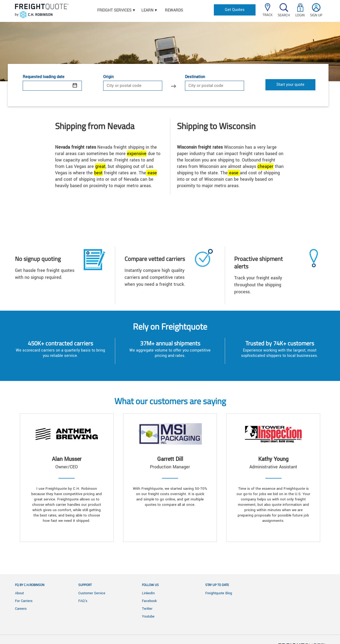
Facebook (149, 601)
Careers (21, 609)
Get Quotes (235, 10)
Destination (195, 77)
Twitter (147, 609)
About (19, 593)
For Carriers (24, 601)
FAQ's (83, 601)
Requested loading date (44, 77)
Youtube (148, 616)
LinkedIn (148, 593)
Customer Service (92, 593)
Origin (108, 77)
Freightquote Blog (219, 593)
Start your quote (290, 85)
